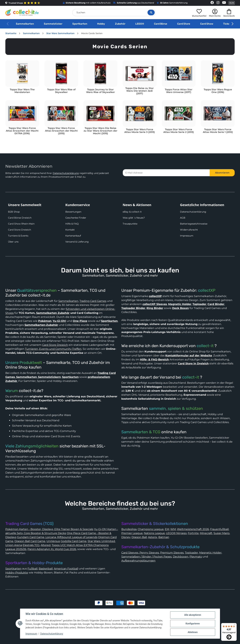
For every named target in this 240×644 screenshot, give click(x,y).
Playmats (196, 557)
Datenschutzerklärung (66, 173)
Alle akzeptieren (193, 615)
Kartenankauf (73, 236)
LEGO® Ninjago (176, 533)
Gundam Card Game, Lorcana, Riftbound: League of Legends (57, 537)
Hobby (101, 24)
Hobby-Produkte (17, 573)
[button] (199, 12)
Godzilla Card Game (74, 541)
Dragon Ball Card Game (30, 541)
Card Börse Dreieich (20, 218)
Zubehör (120, 24)
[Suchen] (114, 13)
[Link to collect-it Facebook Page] (212, 3)
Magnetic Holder (210, 553)
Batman (164, 537)
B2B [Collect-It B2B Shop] (232, 3)
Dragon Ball (139, 537)
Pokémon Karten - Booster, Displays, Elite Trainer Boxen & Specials (49, 529)
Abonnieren (222, 173)
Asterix (153, 537)
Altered (46, 545)
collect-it (205, 346)
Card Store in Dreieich (193, 363)
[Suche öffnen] (151, 12)
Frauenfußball (219, 529)
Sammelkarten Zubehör (53, 313)
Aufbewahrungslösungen (138, 561)
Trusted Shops (23, 3)
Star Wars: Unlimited (101, 541)
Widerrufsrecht (189, 230)
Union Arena (14, 545)
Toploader (191, 553)
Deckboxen (181, 557)
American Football (66, 569)
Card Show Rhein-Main (21, 224)
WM (173, 529)
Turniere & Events (18, 236)
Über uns (13, 242)
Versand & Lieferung (77, 242)
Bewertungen (73, 212)
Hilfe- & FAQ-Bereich (154, 360)
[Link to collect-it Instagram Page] (218, 3)
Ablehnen (193, 632)
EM (167, 529)
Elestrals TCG (31, 545)
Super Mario (221, 533)
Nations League (154, 533)
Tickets (228, 24)
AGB (183, 218)
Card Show (207, 24)
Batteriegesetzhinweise (194, 224)
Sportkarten (80, 24)
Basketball (46, 569)
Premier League (132, 533)
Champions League (151, 529)
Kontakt (70, 230)
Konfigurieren (193, 624)
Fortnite (193, 533)
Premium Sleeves (172, 553)
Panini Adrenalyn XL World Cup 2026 (52, 549)
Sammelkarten (25, 24)
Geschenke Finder (76, 218)
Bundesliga (129, 529)
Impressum (187, 236)
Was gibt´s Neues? (134, 218)
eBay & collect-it (132, 212)
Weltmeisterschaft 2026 (193, 529)
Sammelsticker (53, 24)
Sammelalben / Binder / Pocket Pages (146, 557)
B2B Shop (14, 212)
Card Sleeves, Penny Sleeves (140, 553)
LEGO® (140, 24)
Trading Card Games (93, 301)
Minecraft (206, 533)
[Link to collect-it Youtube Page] (224, 3)
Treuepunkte (130, 224)
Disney (126, 537)
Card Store (184, 24)
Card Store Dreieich (19, 230)
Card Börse (161, 24)
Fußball (32, 569)
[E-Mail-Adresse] (166, 173)
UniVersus (53, 541)
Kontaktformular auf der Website (189, 356)
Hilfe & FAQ (72, 224)
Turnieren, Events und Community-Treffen (53, 349)
